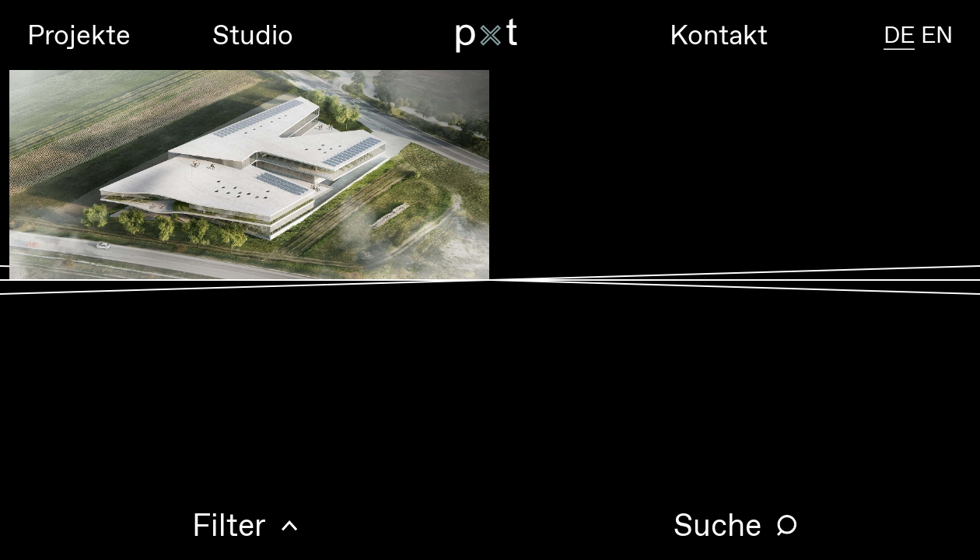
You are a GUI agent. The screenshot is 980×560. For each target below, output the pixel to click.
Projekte (79, 35)
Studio (253, 35)
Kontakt (719, 35)
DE (899, 35)
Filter (229, 525)
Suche (717, 525)
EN (937, 35)
